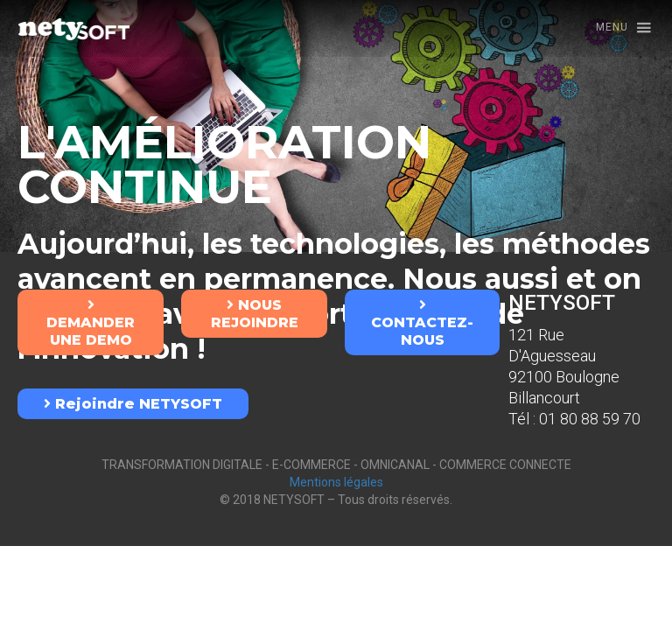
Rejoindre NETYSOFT (133, 404)
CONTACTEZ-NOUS (422, 323)
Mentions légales (336, 482)
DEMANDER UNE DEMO (91, 323)
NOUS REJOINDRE (255, 314)
